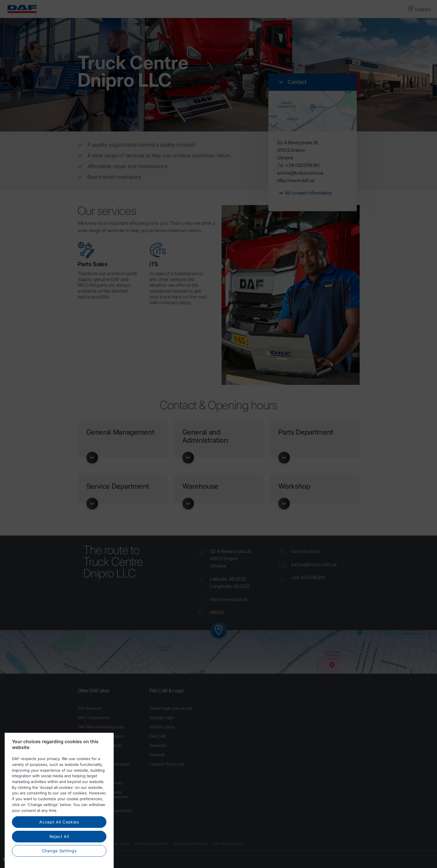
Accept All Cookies (59, 840)
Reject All (59, 854)
